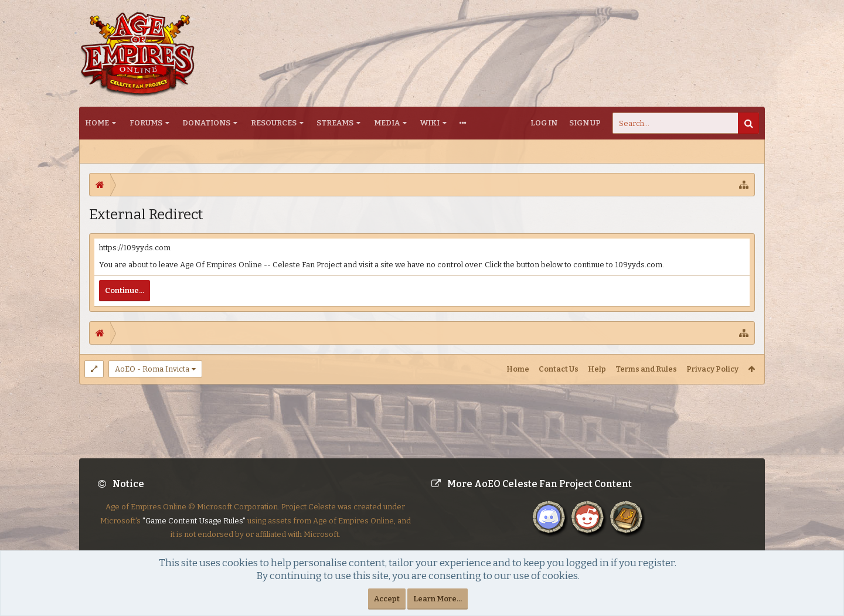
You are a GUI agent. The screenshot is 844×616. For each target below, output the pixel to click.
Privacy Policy (712, 369)
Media (387, 123)
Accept (387, 599)
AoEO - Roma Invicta (152, 369)
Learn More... (438, 599)
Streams (335, 123)
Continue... (125, 290)
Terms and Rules (646, 369)
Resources (274, 123)
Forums (146, 123)
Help (597, 369)
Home (97, 123)
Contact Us (559, 369)
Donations (206, 123)
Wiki (430, 123)
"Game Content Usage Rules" (194, 530)
